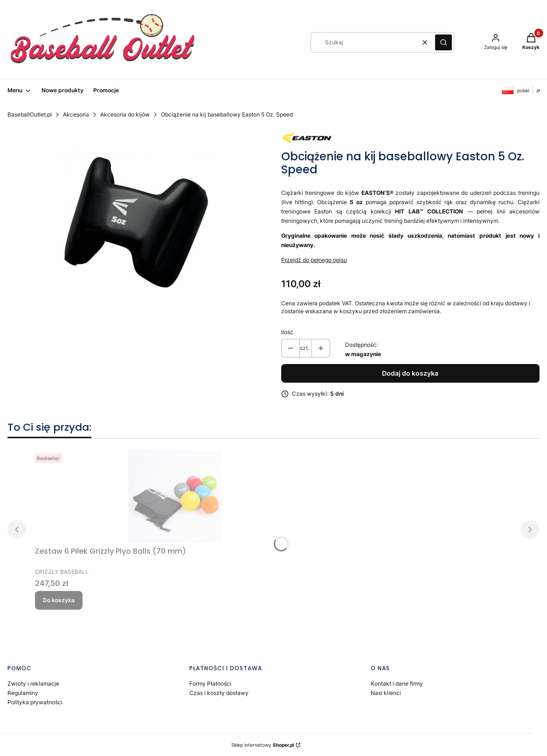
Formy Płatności (210, 684)
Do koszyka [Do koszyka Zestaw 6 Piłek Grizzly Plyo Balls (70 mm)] (59, 600)
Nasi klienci (386, 693)
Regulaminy (23, 693)
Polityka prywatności (35, 702)
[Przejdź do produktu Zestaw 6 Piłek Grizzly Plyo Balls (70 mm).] (175, 496)
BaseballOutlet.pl (30, 114)
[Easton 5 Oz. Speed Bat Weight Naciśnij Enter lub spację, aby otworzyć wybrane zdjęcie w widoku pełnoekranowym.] (137, 220)
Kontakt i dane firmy (397, 684)
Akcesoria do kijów (125, 114)
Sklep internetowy (263, 745)
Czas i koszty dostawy (219, 693)
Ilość (287, 332)
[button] (443, 42)
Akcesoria (76, 114)
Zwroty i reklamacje (33, 684)
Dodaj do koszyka (410, 373)
